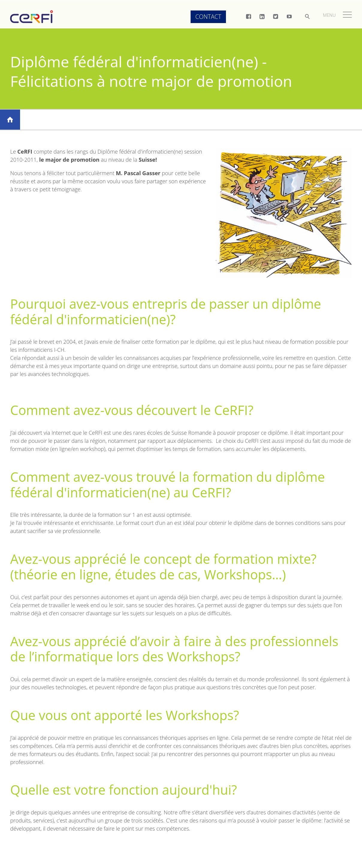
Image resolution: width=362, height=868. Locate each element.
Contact (206, 17)
